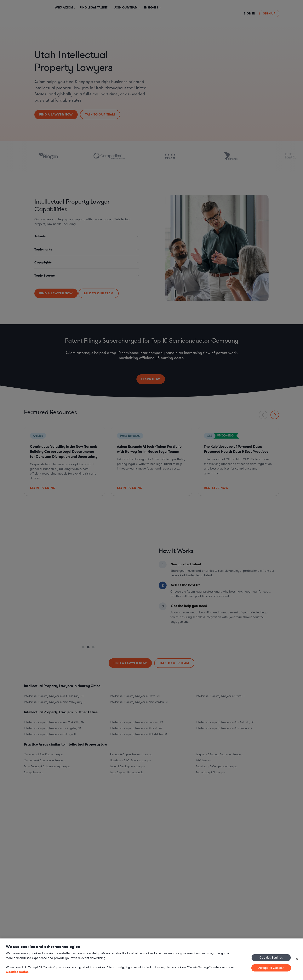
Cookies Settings (271, 957)
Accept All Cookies (271, 968)
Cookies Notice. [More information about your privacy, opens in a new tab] (18, 972)
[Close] (297, 959)
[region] (151, 959)
